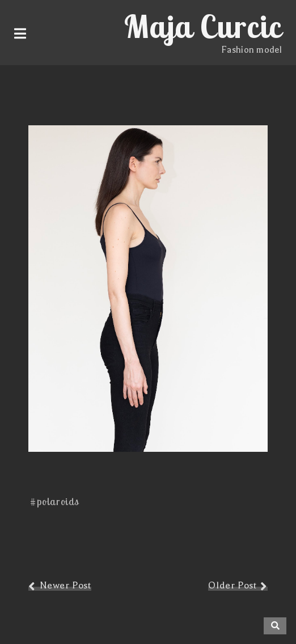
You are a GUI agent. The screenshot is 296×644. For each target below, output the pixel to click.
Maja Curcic (203, 26)
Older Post (232, 585)
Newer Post (65, 585)
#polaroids (55, 501)
